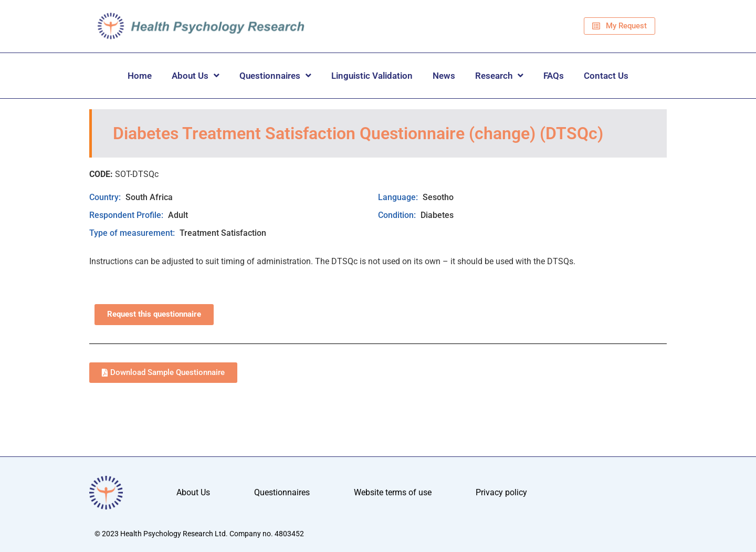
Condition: (398, 215)
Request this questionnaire (154, 314)
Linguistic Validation (372, 76)
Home (140, 76)
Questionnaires (275, 75)
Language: (399, 197)
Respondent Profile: (127, 215)
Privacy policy (501, 492)
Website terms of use (393, 492)
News (444, 76)
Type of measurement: (133, 233)
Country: (106, 197)
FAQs (554, 76)
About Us (196, 75)
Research (499, 75)
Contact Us (606, 76)
